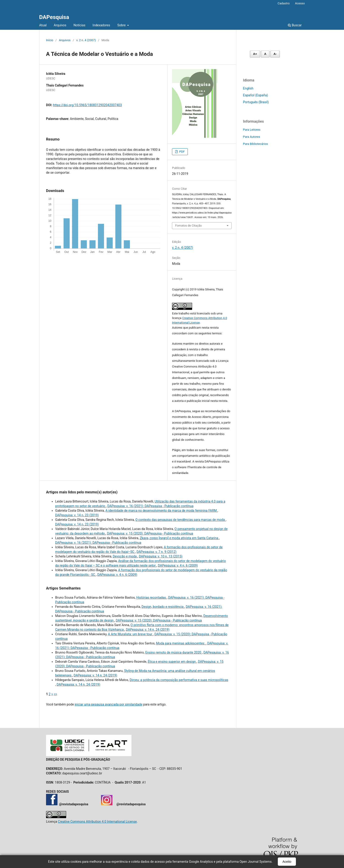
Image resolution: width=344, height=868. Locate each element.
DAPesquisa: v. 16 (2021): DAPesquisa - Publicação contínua (150, 506)
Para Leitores (252, 130)
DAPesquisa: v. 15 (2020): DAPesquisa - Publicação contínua (150, 533)
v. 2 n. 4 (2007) (86, 40)
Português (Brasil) (256, 102)
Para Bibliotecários (255, 144)
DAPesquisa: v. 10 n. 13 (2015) (161, 556)
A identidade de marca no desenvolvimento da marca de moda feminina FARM (161, 511)
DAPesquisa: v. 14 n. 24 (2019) (148, 630)
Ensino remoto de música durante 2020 (174, 652)
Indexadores (101, 25)
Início (50, 40)
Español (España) (255, 95)
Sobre (122, 25)
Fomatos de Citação (188, 226)
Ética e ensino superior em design (172, 662)
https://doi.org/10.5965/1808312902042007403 (87, 105)
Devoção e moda (125, 556)
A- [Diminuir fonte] (275, 54)
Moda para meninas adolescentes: (181, 643)
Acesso (300, 3)
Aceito (287, 862)
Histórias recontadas (152, 598)
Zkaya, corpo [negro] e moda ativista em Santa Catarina (179, 538)
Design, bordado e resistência (163, 607)
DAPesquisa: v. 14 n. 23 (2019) (77, 515)
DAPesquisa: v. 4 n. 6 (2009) (178, 565)
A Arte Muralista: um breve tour (130, 634)
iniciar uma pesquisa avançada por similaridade (109, 704)
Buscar (295, 25)
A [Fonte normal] (265, 54)
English (248, 88)
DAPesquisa (54, 17)
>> (56, 694)
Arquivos (60, 25)
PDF (182, 152)
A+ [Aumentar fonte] (255, 54)
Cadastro (284, 3)
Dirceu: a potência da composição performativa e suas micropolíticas (179, 680)
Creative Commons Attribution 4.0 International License (97, 822)
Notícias (79, 25)
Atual (43, 25)
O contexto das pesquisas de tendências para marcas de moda (180, 520)
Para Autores (252, 137)
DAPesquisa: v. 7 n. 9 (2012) (156, 552)
